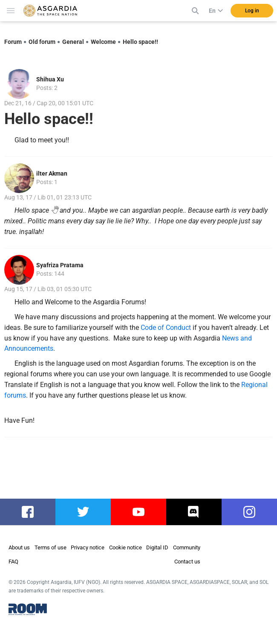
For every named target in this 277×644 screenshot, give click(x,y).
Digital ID (157, 547)
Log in (252, 11)
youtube (138, 512)
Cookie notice (126, 547)
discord (194, 512)
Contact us (187, 562)
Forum (13, 42)
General (73, 42)
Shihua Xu (50, 79)
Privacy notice (88, 547)
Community (187, 547)
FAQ (13, 562)
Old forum (42, 42)
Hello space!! (140, 42)
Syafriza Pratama (60, 265)
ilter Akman (52, 173)
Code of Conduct (166, 328)
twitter (83, 512)
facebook (28, 512)
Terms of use (50, 547)
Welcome (103, 42)
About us (19, 547)
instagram (251, 512)
